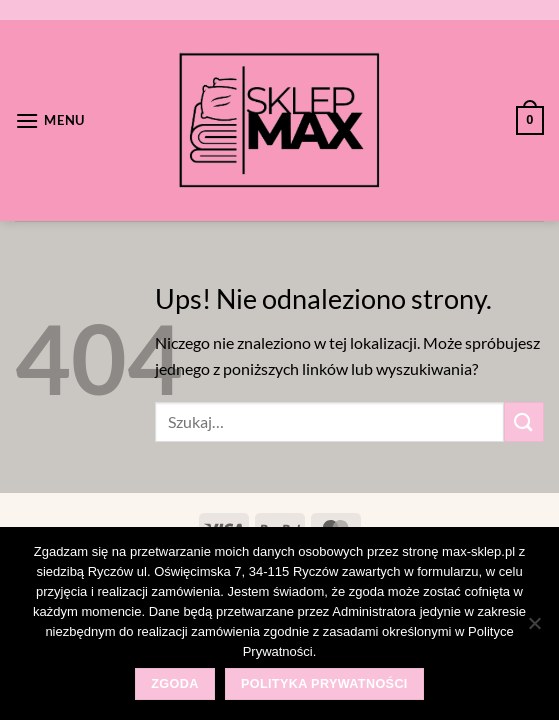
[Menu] (50, 120)
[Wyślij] (524, 421)
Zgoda (174, 684)
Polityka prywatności (324, 684)
